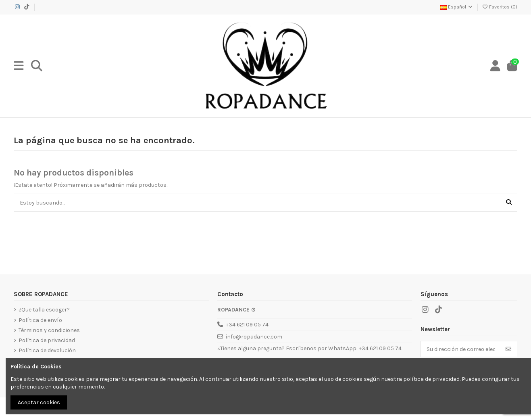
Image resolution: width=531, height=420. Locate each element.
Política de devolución (47, 350)
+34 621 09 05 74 (247, 325)
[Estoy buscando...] (509, 203)
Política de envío (40, 320)
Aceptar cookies (39, 402)
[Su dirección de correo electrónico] (461, 349)
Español (457, 7)
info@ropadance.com (254, 337)
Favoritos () (500, 7)
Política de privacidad (47, 340)
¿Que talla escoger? (44, 310)
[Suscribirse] (508, 349)
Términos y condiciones (49, 330)
